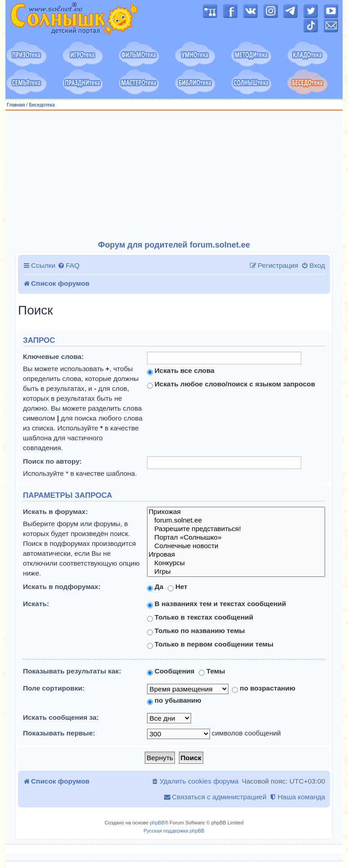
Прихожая (236, 512)
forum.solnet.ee (236, 520)
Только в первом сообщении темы (210, 644)
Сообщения (171, 671)
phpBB (157, 823)
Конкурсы (236, 563)
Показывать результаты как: (72, 671)
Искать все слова (181, 371)
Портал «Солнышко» (236, 538)
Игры (236, 572)
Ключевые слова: (53, 356)
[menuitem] (69, 266)
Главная (16, 105)
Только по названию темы (196, 631)
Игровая (236, 555)
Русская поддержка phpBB (174, 831)
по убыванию (174, 700)
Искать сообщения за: (61, 717)
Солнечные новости (236, 546)
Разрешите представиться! (236, 529)
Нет (178, 587)
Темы (212, 671)
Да (155, 587)
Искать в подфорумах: (62, 587)
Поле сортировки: (54, 688)
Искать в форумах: (56, 511)
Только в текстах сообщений (200, 617)
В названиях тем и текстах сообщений (217, 604)
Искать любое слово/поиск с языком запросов (231, 384)
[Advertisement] (174, 176)
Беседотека (42, 105)
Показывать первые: (59, 733)
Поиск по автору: (52, 461)
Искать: (36, 604)
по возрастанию (264, 688)
